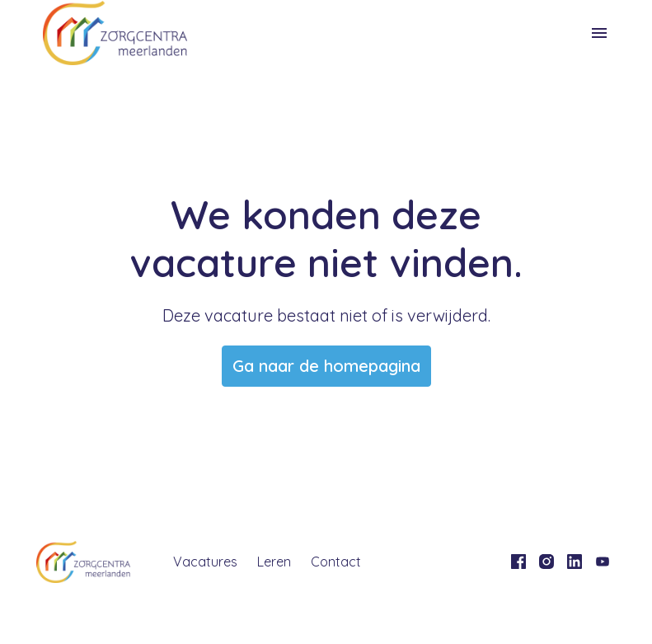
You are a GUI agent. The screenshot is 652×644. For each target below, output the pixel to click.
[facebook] (518, 562)
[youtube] (603, 562)
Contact (336, 562)
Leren (274, 562)
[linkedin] (575, 562)
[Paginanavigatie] (599, 33)
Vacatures (205, 562)
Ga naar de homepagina (326, 366)
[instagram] (546, 562)
